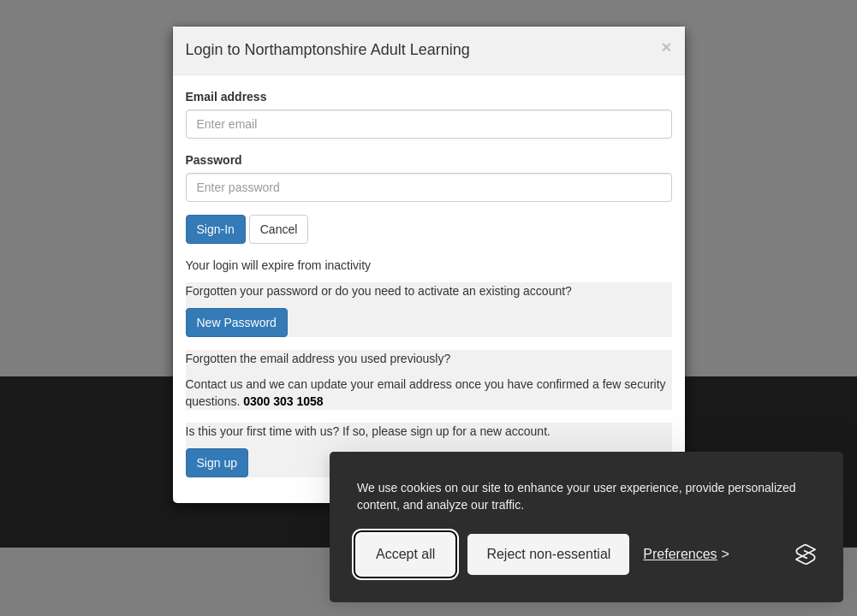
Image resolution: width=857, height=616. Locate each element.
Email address (226, 97)
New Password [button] (237, 323)
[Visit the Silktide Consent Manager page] (806, 554)
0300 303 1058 (283, 401)
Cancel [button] (279, 229)
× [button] (666, 47)
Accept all (405, 554)
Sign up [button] (217, 463)
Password (214, 160)
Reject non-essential (548, 554)
